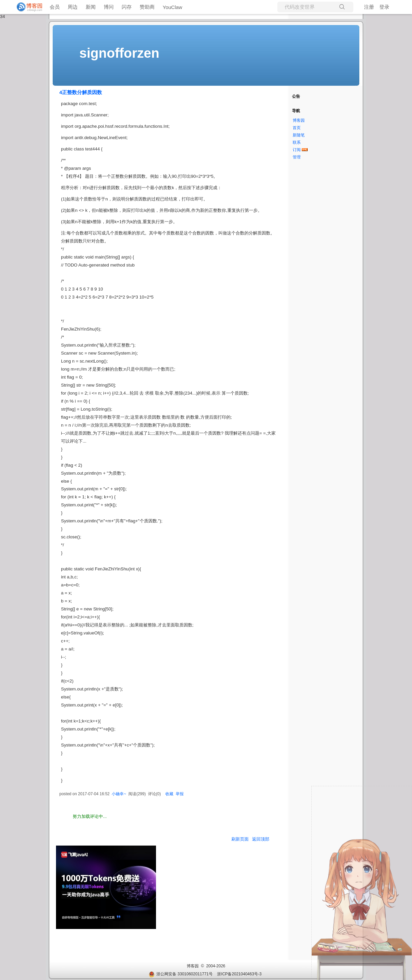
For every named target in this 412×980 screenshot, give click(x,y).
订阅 (297, 150)
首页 (297, 128)
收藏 (169, 794)
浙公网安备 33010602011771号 (181, 974)
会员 (55, 7)
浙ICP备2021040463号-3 (239, 974)
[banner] (27, 7)
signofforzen (119, 53)
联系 (297, 142)
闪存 (127, 7)
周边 (73, 7)
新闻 (91, 7)
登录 (384, 7)
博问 (109, 7)
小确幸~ (119, 794)
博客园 (299, 120)
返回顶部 (261, 839)
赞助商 (147, 7)
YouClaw (172, 7)
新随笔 (299, 135)
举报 (180, 794)
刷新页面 (240, 839)
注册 (369, 7)
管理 (297, 157)
